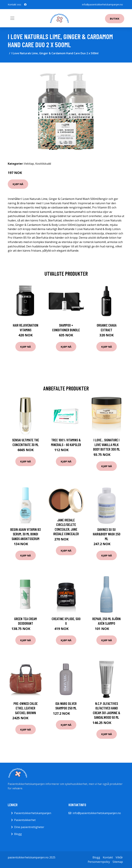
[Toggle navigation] (12, 18)
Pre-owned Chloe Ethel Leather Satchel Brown (26, 708)
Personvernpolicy (99, 862)
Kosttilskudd (43, 164)
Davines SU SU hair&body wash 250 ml (107, 534)
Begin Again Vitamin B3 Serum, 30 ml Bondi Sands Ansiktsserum (25, 534)
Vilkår (119, 857)
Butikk (115, 19)
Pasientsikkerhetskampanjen (33, 813)
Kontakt (108, 857)
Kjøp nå (18, 184)
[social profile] (25, 5)
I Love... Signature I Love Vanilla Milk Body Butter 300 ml (107, 445)
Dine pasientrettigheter (29, 827)
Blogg (18, 834)
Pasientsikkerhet (25, 820)
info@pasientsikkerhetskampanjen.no (102, 4)
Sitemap (118, 862)
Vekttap (29, 164)
